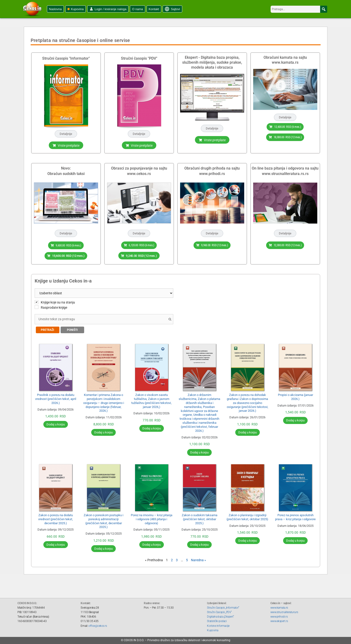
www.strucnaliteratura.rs (284, 611)
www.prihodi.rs (279, 615)
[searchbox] (299, 9)
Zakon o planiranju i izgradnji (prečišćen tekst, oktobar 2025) (247, 516)
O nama (137, 9)
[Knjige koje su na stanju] (37, 301)
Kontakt (154, 9)
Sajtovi (175, 9)
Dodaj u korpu (56, 423)
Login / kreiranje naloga (110, 9)
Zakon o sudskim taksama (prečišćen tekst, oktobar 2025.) (200, 518)
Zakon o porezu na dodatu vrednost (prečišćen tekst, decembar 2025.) (56, 518)
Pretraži (47, 329)
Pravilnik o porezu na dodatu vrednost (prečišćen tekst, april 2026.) (56, 398)
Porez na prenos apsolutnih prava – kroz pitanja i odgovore (295, 516)
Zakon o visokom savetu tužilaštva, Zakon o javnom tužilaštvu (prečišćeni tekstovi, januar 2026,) (151, 400)
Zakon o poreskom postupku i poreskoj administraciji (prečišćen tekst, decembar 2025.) (103, 520)
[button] (324, 9)
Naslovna (55, 9)
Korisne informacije (218, 624)
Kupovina (77, 9)
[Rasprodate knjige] (37, 306)
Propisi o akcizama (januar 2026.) (295, 396)
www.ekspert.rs (279, 620)
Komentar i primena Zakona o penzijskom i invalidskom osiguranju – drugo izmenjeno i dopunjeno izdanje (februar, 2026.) (104, 402)
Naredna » (198, 559)
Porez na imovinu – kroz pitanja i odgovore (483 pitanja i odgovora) (152, 518)
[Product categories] (104, 292)
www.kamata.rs (279, 607)
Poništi (72, 329)
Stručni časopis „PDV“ (219, 611)
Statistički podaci (217, 620)
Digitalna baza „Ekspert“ (220, 615)
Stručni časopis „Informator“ (223, 607)
